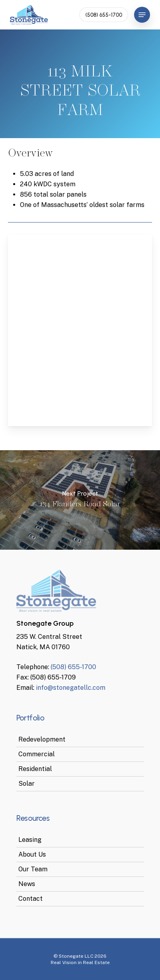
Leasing (30, 840)
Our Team (33, 869)
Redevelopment (42, 739)
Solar (27, 784)
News (27, 884)
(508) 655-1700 (73, 667)
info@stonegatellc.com (71, 688)
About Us (32, 854)
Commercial (37, 754)
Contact (31, 899)
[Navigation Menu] (142, 15)
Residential (35, 769)
